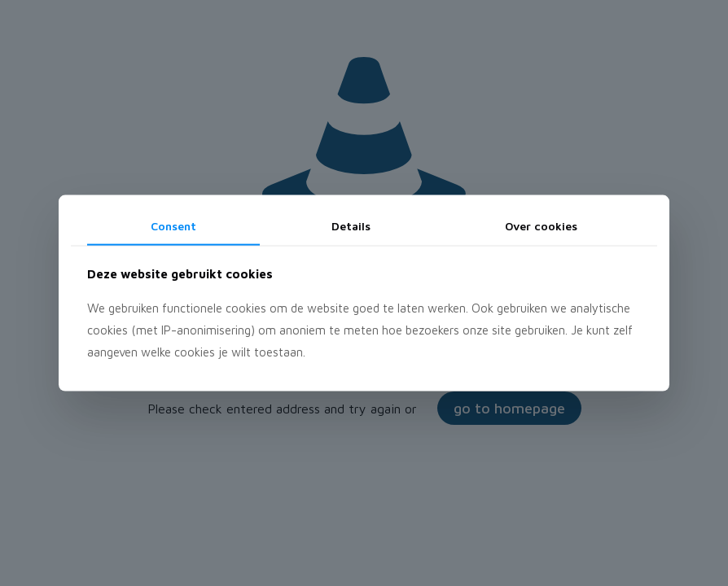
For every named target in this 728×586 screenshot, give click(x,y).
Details (351, 226)
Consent (173, 226)
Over (541, 226)
